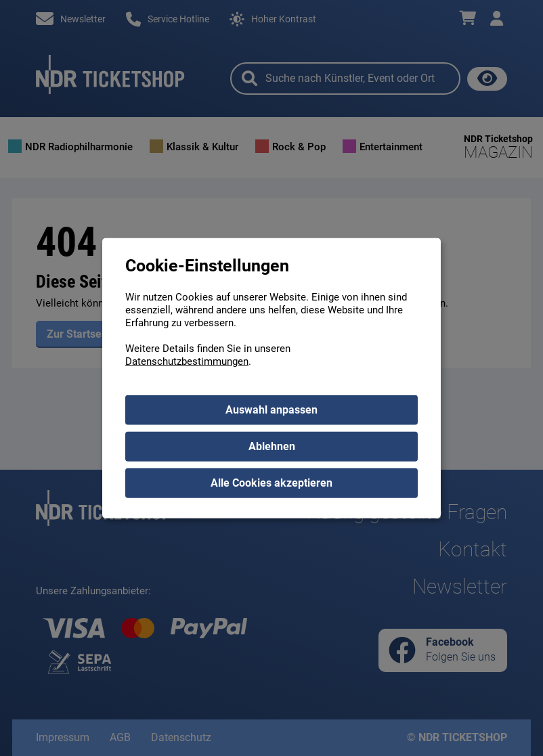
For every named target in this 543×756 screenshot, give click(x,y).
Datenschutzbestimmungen (187, 361)
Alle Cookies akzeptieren (271, 483)
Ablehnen (272, 446)
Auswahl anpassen (271, 410)
